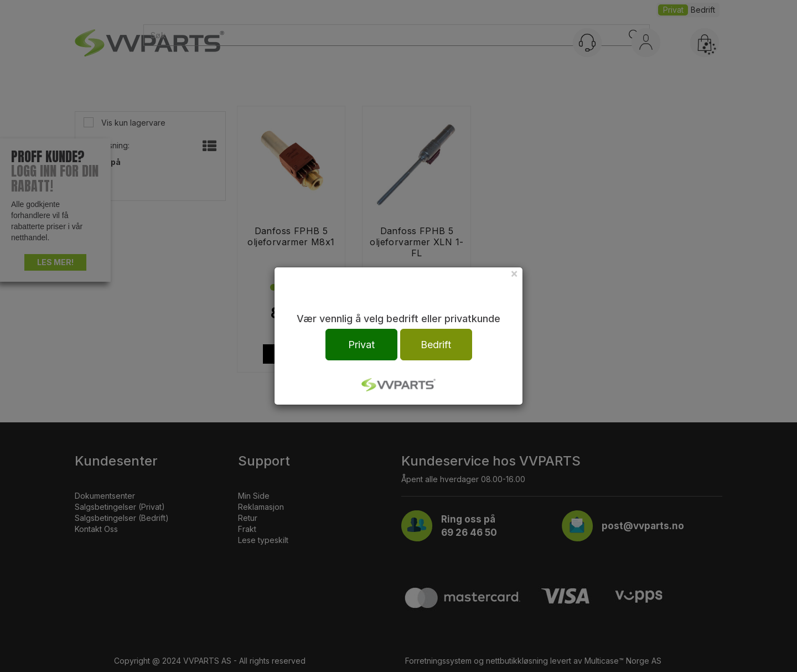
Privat (361, 345)
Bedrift (436, 345)
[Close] (514, 273)
